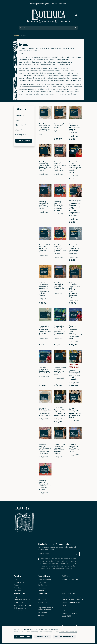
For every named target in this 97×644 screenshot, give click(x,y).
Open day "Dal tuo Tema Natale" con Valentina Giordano (44, 248)
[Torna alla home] (48, 16)
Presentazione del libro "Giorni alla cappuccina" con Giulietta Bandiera (45, 330)
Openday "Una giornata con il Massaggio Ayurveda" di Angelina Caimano (59, 449)
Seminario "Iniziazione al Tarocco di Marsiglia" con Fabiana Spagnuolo (74, 375)
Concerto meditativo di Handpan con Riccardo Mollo (45, 370)
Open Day (42, 582)
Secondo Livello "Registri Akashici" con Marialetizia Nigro (60, 371)
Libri (15, 580)
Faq (15, 597)
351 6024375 (43, 602)
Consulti (41, 591)
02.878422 (42, 600)
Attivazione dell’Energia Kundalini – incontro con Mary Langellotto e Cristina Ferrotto (44, 289)
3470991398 (42, 615)
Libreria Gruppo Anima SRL (72, 600)
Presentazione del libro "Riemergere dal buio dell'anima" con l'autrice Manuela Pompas (75, 167)
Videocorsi (42, 588)
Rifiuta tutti (43, 637)
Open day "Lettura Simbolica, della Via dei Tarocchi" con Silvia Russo (60, 166)
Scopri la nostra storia (70, 580)
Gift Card (17, 591)
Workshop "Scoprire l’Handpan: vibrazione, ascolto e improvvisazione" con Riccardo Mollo (75, 332)
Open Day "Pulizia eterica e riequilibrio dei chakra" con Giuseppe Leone (45, 127)
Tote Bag (17, 588)
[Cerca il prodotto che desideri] (46, 28)
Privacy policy (19, 602)
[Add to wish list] (48, 110)
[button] (24, 115)
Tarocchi (17, 585)
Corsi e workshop (45, 580)
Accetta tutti (23, 637)
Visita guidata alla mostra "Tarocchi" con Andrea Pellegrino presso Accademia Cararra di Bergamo (74, 290)
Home (16, 36)
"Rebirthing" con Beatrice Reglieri (59, 126)
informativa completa (68, 632)
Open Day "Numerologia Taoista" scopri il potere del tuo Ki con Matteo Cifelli (45, 166)
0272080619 (43, 612)
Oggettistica (19, 582)
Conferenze (42, 585)
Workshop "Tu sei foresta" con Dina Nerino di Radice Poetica (60, 413)
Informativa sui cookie (23, 605)
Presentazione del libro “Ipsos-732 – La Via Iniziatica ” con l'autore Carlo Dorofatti (60, 330)
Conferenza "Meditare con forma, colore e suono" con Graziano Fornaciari (74, 128)
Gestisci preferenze (64, 637)
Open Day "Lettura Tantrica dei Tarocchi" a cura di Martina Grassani (60, 206)
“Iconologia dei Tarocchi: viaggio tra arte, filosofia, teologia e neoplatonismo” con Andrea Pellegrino (75, 209)
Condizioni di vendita (22, 600)
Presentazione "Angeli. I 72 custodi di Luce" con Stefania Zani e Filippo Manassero (75, 249)
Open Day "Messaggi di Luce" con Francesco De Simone (44, 205)
